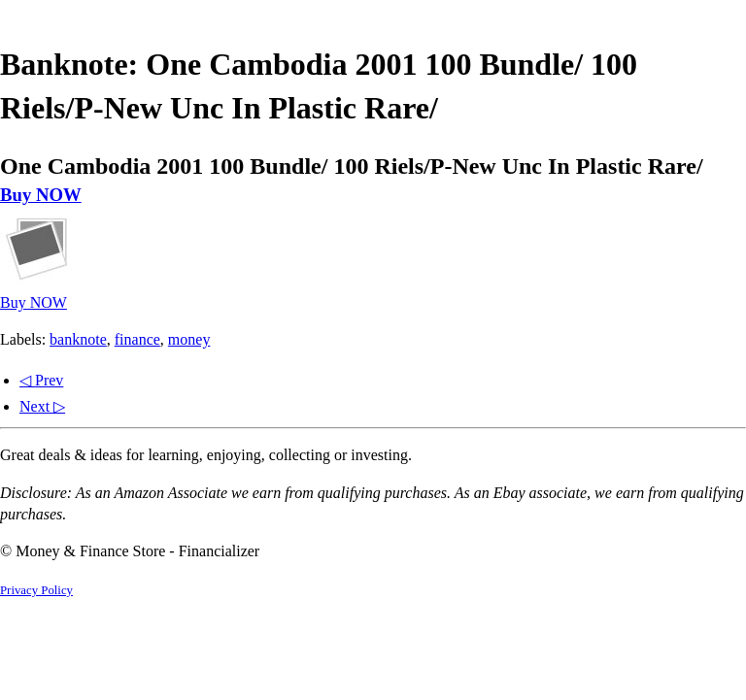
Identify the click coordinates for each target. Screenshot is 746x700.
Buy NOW (41, 195)
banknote (78, 339)
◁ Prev (41, 380)
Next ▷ (42, 406)
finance (137, 339)
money (189, 339)
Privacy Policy (36, 590)
